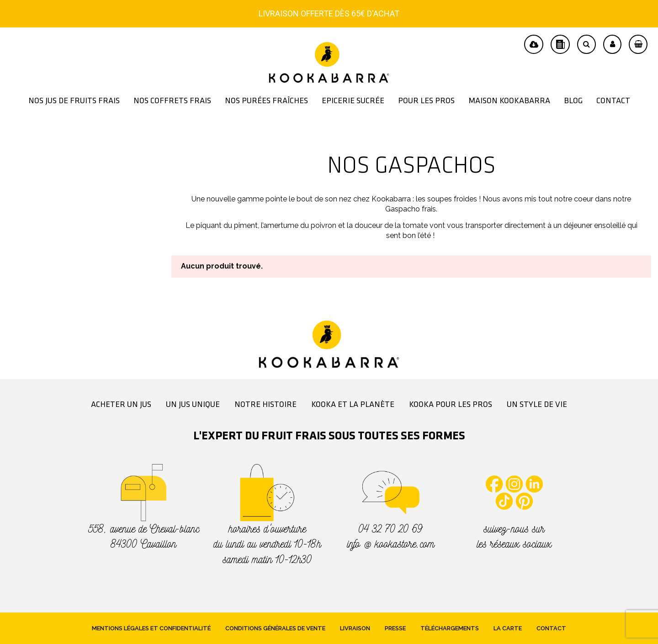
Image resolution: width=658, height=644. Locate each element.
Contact (551, 628)
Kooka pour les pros (451, 405)
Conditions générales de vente (275, 628)
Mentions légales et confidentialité (151, 628)
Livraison (355, 628)
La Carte (508, 628)
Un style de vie (537, 405)
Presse (395, 628)
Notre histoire (265, 405)
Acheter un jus (121, 405)
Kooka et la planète (353, 405)
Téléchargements (450, 628)
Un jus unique (193, 405)
